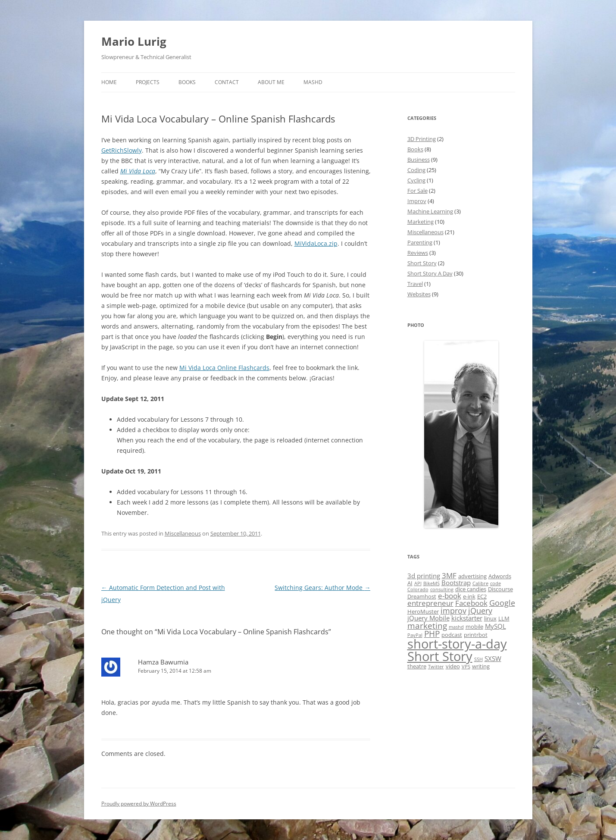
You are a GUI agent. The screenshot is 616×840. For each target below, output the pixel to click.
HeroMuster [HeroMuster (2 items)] (423, 611)
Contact (227, 82)
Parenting (420, 242)
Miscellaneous (183, 533)
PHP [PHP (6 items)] (432, 634)
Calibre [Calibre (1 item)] (480, 583)
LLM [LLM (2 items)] (504, 618)
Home (109, 82)
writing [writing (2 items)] (481, 666)
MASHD (313, 82)
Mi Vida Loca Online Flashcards (224, 368)
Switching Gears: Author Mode (322, 588)
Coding (416, 170)
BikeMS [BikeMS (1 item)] (432, 583)
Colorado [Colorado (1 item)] (418, 589)
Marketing (421, 222)
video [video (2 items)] (453, 666)
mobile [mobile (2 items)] (474, 627)
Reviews (418, 253)
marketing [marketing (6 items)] (427, 626)
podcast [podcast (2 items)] (452, 635)
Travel (415, 284)
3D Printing (422, 139)
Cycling (416, 180)
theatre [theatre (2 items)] (417, 666)
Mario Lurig (134, 41)
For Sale (417, 191)
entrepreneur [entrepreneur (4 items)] (430, 603)
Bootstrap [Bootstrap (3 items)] (456, 583)
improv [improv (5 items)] (453, 611)
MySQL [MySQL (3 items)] (496, 626)
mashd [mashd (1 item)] (456, 627)
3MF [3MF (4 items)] (449, 575)
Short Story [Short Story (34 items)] (440, 656)
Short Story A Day (430, 273)
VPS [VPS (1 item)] (466, 667)
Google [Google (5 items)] (502, 603)
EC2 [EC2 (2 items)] (482, 596)
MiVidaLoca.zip (316, 243)
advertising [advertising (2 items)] (472, 576)
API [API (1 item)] (418, 583)
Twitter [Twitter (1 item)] (436, 667)
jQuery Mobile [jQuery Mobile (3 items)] (428, 618)
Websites (419, 294)
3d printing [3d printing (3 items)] (424, 576)
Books (187, 82)
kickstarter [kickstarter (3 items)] (467, 618)
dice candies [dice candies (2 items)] (471, 589)
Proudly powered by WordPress (139, 804)
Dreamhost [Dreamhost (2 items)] (422, 596)
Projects (148, 82)
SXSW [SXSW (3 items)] (493, 658)
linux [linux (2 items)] (490, 618)
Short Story (422, 263)
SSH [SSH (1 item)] (478, 659)
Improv (417, 201)
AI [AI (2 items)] (410, 583)
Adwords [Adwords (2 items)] (500, 576)
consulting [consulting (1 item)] (442, 589)
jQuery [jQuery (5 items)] (480, 611)
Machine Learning (430, 211)
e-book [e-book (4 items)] (450, 596)
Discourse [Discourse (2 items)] (500, 589)
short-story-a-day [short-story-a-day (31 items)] (457, 644)
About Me (271, 82)
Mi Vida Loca (138, 171)
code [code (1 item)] (496, 583)
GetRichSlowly (122, 150)
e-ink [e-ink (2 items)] (469, 596)
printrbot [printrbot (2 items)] (476, 635)
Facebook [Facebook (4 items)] (471, 603)
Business (419, 160)
